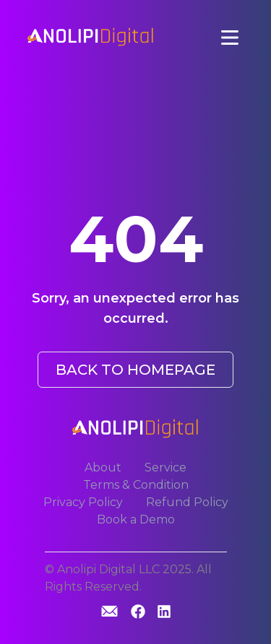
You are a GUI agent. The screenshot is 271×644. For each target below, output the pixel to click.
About (103, 467)
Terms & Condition (136, 485)
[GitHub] (109, 611)
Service (165, 467)
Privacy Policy (83, 502)
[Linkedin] (164, 613)
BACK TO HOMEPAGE (135, 370)
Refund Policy (187, 502)
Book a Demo (136, 519)
